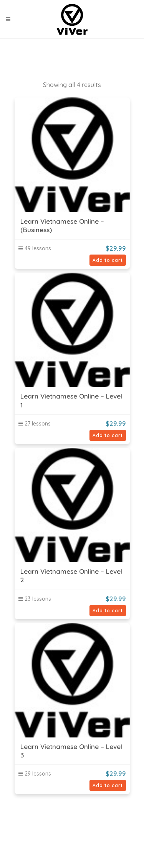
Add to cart (108, 260)
